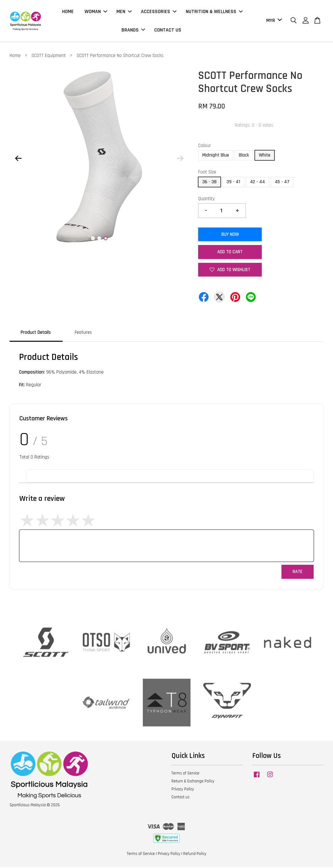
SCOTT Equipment (49, 56)
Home (15, 56)
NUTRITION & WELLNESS (214, 12)
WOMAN (96, 12)
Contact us (180, 798)
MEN (124, 12)
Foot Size (207, 173)
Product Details (36, 333)
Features (83, 333)
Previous (18, 159)
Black (244, 156)
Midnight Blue (216, 156)
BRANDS (133, 30)
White (265, 156)
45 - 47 (282, 183)
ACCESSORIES (159, 12)
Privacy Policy (183, 790)
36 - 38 (209, 183)
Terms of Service (185, 774)
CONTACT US (168, 30)
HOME (68, 12)
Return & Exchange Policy (193, 782)
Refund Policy (195, 855)
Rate (298, 573)
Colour (205, 147)
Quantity (206, 200)
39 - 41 (233, 183)
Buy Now (230, 235)
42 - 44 (257, 183)
